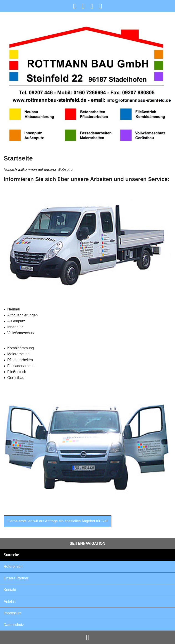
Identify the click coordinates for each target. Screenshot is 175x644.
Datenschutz (14, 625)
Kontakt (10, 590)
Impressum (13, 613)
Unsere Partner (16, 578)
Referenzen (13, 566)
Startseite (11, 555)
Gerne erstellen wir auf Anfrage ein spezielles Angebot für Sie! (58, 521)
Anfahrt (10, 601)
